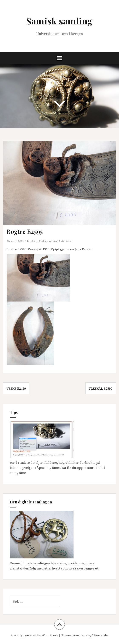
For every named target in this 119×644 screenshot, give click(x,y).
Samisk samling (59, 21)
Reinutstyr (65, 241)
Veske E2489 (16, 388)
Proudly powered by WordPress (34, 635)
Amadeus (80, 635)
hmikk (31, 241)
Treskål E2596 (101, 388)
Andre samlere (48, 241)
